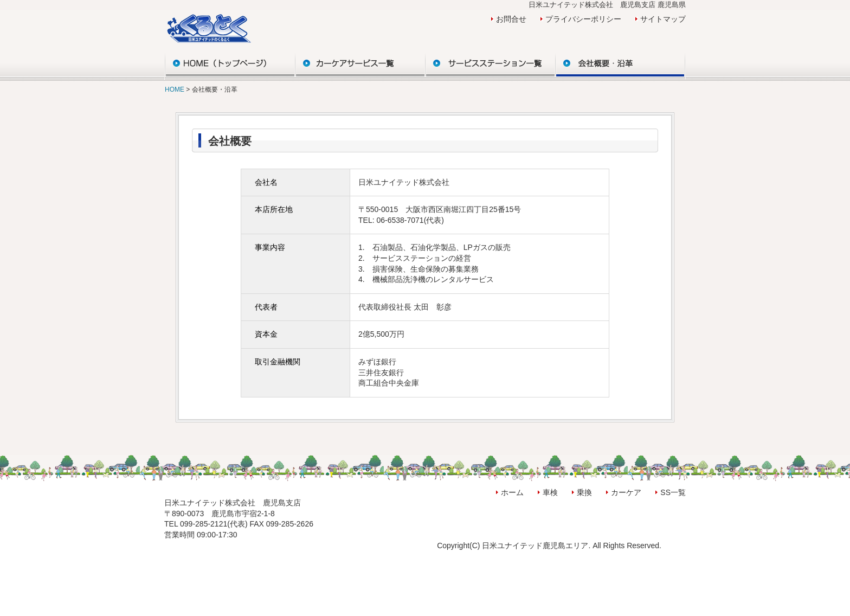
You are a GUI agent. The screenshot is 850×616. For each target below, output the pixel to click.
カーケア (626, 492)
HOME (175, 89)
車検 (550, 492)
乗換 (584, 492)
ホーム (512, 492)
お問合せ (511, 19)
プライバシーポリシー (583, 19)
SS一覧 (673, 492)
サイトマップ (663, 19)
